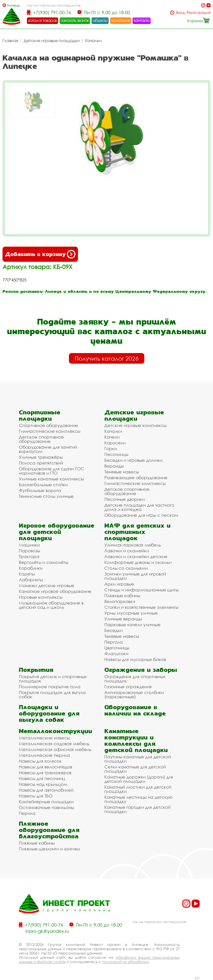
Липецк (13, 5)
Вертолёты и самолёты (44, 562)
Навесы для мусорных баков (135, 659)
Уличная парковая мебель (133, 545)
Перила (27, 813)
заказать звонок (75, 20)
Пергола (114, 642)
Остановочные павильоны (46, 807)
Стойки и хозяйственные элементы (141, 607)
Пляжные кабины (122, 596)
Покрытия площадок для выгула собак (52, 695)
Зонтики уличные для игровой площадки (135, 576)
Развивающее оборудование (136, 478)
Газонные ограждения (128, 687)
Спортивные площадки (40, 415)
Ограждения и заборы (141, 670)
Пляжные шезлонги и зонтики (49, 849)
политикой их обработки (125, 962)
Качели (112, 437)
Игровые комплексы (41, 597)
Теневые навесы (122, 472)
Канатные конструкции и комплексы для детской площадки (136, 740)
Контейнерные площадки (46, 802)
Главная (10, 41)
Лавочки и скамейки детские (136, 556)
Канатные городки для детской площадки (137, 809)
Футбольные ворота (40, 490)
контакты (142, 20)
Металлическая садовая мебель (54, 744)
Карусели (115, 443)
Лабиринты (31, 580)
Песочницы (116, 454)
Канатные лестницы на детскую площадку (138, 799)
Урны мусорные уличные (131, 613)
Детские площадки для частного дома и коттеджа (139, 507)
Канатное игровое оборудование (55, 591)
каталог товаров (42, 20)
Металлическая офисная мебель (55, 749)
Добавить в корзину (40, 254)
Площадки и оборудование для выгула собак (49, 713)
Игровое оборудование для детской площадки (57, 532)
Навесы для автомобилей (46, 790)
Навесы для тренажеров (45, 773)
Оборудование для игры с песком (141, 515)
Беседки (113, 630)
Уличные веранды (123, 619)
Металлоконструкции (55, 731)
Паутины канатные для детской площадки (138, 759)
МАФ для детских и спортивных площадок (137, 532)
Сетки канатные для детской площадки (135, 769)
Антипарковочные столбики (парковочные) (134, 695)
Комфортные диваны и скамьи (138, 562)
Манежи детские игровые (47, 585)
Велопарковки (120, 601)
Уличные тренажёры (41, 457)
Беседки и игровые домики (133, 460)
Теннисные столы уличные (46, 496)
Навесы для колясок (40, 761)
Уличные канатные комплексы (51, 479)
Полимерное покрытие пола (50, 687)
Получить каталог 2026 (107, 358)
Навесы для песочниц (42, 778)
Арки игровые (119, 584)
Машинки (29, 545)
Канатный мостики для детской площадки (138, 789)
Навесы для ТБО (36, 796)
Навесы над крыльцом (43, 784)
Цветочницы (117, 648)
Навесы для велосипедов (46, 767)
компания (121, 20)
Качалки (93, 41)
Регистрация (199, 12)
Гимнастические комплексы (50, 431)
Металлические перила (44, 755)
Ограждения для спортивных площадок (135, 679)
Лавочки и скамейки (127, 551)
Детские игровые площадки (52, 41)
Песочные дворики (124, 499)
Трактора (29, 556)
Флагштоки (116, 654)
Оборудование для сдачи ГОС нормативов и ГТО (52, 471)
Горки (111, 449)
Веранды (114, 466)
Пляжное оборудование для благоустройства (49, 830)
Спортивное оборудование (48, 425)
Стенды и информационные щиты (141, 590)
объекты (100, 20)
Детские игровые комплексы (135, 425)
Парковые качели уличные (132, 625)
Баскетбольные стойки (43, 485)
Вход (180, 12)
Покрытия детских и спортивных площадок (53, 679)
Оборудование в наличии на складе (135, 710)
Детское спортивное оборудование (41, 439)
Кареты (27, 574)
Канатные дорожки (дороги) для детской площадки (139, 779)
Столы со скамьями (126, 568)
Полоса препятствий (41, 463)
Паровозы (29, 551)
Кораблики (31, 568)
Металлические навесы (44, 738)
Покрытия (36, 670)
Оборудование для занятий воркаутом (48, 449)
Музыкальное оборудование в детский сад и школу (51, 605)
